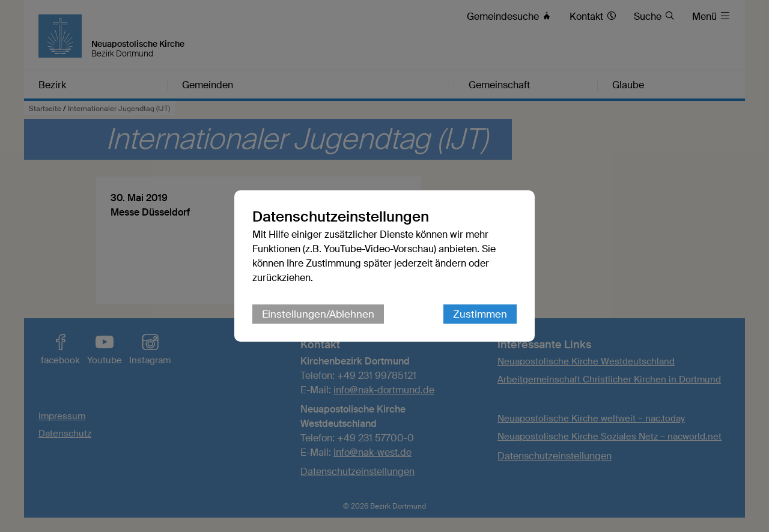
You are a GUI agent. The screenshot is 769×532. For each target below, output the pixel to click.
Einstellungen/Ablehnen (318, 314)
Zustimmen (480, 314)
